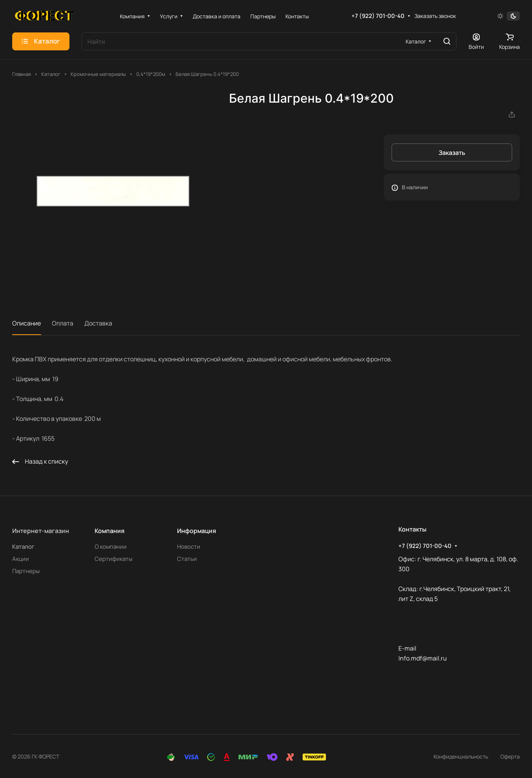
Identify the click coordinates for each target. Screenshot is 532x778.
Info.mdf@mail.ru (423, 658)
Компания (110, 531)
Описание (27, 323)
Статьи (187, 559)
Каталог (23, 547)
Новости (189, 547)
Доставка (98, 323)
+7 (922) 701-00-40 (378, 16)
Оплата (63, 323)
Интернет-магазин (41, 531)
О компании (111, 547)
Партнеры (26, 571)
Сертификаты (114, 559)
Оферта (510, 756)
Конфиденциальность (461, 756)
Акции (21, 559)
